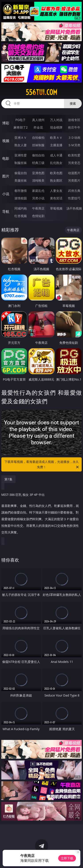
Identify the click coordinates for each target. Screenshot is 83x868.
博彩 (6, 123)
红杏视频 (21, 216)
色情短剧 (38, 216)
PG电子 (20, 120)
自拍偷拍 (38, 138)
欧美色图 (56, 173)
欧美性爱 (74, 155)
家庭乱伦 (38, 191)
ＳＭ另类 (74, 145)
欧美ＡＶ (56, 138)
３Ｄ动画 (74, 138)
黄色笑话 (56, 198)
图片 (6, 176)
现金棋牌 (56, 127)
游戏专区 (74, 120)
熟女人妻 (21, 145)
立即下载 (67, 858)
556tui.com (41, 92)
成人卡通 (56, 155)
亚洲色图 (38, 173)
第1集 (8, 479)
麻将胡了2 (21, 127)
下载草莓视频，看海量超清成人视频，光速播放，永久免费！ (42, 465)
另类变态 (74, 163)
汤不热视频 (74, 208)
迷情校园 (21, 198)
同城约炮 (21, 208)
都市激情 (21, 191)
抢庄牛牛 (74, 127)
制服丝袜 (21, 163)
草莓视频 (56, 208)
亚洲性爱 (21, 155)
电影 (6, 158)
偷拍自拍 (38, 155)
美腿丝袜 (21, 180)
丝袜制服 (38, 145)
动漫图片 (74, 173)
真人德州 (38, 120)
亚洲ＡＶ (21, 138)
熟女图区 (56, 180)
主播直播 (56, 145)
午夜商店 (38, 208)
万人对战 (56, 120)
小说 (6, 194)
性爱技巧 (74, 198)
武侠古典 (74, 191)
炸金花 (38, 127)
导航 (6, 212)
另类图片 (74, 180)
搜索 (73, 103)
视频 (6, 141)
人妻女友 (56, 191)
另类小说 (38, 198)
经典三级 (38, 163)
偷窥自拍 (21, 173)
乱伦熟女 (56, 163)
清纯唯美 (38, 180)
